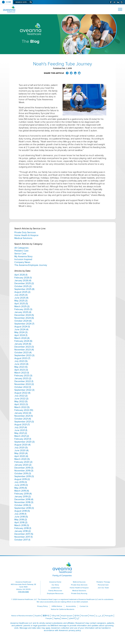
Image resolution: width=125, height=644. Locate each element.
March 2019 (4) (22, 491)
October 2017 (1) (22, 540)
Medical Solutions (23, 238)
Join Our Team (103, 588)
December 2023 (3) (24, 347)
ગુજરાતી (72, 618)
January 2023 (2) (23, 378)
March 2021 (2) (22, 436)
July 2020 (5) (21, 448)
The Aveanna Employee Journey (31, 265)
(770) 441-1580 (23, 592)
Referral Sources (79, 582)
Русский (85, 616)
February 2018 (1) (23, 528)
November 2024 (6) (24, 318)
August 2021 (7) (22, 425)
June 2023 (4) (21, 364)
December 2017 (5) (24, 534)
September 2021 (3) (24, 422)
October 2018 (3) (23, 505)
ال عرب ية (100, 616)
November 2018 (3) (24, 502)
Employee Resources (55, 594)
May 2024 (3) (21, 332)
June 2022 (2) (21, 399)
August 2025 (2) (22, 292)
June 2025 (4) (21, 298)
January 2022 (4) (23, 413)
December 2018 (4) (24, 499)
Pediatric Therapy (103, 582)
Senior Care (20, 254)
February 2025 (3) (23, 309)
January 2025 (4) (23, 312)
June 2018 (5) (21, 517)
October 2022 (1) (23, 387)
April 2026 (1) (21, 275)
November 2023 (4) (24, 350)
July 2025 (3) (21, 295)
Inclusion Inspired (23, 259)
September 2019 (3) (24, 476)
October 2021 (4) (23, 419)
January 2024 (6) (23, 344)
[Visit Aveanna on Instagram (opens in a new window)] (114, 2)
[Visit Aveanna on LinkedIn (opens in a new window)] (118, 2)
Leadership (55, 588)
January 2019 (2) (23, 497)
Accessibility (71, 606)
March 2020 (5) (22, 459)
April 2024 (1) (21, 335)
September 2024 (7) (24, 324)
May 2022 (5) (21, 401)
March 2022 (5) (22, 407)
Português (109, 616)
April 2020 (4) (21, 456)
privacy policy (75, 630)
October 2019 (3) (23, 473)
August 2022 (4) (22, 393)
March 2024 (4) (22, 338)
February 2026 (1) (23, 278)
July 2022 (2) (21, 396)
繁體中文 (46, 616)
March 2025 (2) (22, 306)
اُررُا (78, 618)
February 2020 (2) (23, 462)
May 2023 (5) (21, 367)
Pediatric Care (21, 251)
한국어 (77, 616)
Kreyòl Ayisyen (67, 616)
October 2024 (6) (23, 321)
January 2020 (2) (23, 465)
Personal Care (103, 585)
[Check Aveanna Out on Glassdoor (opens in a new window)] (122, 2)
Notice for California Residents (63, 609)
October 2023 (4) (23, 353)
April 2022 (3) (21, 404)
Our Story (55, 585)
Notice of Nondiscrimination (22, 616)
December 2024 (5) (24, 315)
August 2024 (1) (22, 327)
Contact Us (84, 606)
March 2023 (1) (22, 373)
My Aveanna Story (23, 256)
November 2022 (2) (24, 384)
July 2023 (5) (21, 361)
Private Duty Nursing (79, 594)
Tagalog (57, 618)
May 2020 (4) (21, 453)
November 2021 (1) (24, 416)
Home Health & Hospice (26, 235)
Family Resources (55, 591)
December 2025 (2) (24, 283)
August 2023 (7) (22, 358)
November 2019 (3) (24, 471)
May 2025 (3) (21, 301)
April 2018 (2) (21, 522)
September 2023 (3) (24, 355)
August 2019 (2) (22, 479)
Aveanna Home (55, 582)
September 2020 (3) (24, 442)
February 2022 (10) (24, 410)
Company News (22, 262)
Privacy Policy (43, 606)
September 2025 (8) (24, 289)
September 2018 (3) (24, 508)
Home (8, 2)
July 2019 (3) (21, 482)
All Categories (21, 248)
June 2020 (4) (21, 450)
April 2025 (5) (21, 304)
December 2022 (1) (24, 381)
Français (49, 618)
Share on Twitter (71, 73)
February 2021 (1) (23, 439)
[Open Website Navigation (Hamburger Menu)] (119, 9)
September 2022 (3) (24, 390)
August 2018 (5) (22, 511)
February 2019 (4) (23, 494)
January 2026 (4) (23, 281)
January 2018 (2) (23, 531)
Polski (92, 616)
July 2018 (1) (20, 514)
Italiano (64, 618)
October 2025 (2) (23, 286)
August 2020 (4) (22, 445)
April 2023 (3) (21, 370)
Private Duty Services (25, 232)
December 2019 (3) (24, 468)
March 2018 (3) (22, 525)
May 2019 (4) (21, 488)
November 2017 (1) (23, 537)
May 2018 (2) (21, 520)
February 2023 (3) (23, 376)
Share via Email (79, 73)
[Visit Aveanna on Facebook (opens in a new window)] (111, 2)
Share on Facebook (67, 73)
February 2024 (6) (23, 341)
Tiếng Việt (55, 616)
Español (38, 616)
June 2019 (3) (21, 485)
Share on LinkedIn (75, 73)
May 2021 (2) (21, 433)
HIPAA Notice (57, 606)
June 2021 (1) (21, 430)
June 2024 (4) (21, 329)
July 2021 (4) (21, 427)
